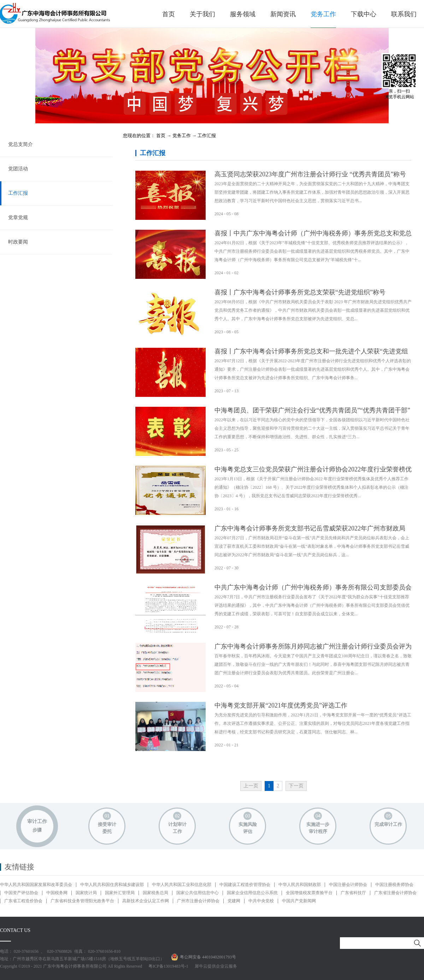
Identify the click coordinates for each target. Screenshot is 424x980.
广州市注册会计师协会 (198, 901)
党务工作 (182, 136)
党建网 (234, 901)
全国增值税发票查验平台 (309, 893)
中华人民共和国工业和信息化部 (182, 885)
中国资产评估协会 (21, 893)
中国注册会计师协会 (348, 885)
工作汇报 (207, 136)
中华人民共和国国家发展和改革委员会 (36, 885)
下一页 (296, 786)
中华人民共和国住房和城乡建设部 (112, 885)
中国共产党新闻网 (299, 901)
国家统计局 (86, 893)
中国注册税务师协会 (394, 885)
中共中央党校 (261, 901)
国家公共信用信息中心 (198, 893)
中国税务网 (57, 893)
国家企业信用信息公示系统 (252, 893)
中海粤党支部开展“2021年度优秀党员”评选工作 (281, 705)
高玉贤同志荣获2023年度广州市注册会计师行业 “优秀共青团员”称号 (310, 174)
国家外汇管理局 (120, 893)
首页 (169, 14)
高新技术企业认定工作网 (146, 901)
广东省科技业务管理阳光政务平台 (82, 901)
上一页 (251, 786)
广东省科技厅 (353, 893)
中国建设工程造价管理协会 (245, 885)
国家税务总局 (155, 893)
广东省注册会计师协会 (395, 893)
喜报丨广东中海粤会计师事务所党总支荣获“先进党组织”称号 (300, 292)
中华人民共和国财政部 (300, 885)
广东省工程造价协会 (23, 901)
